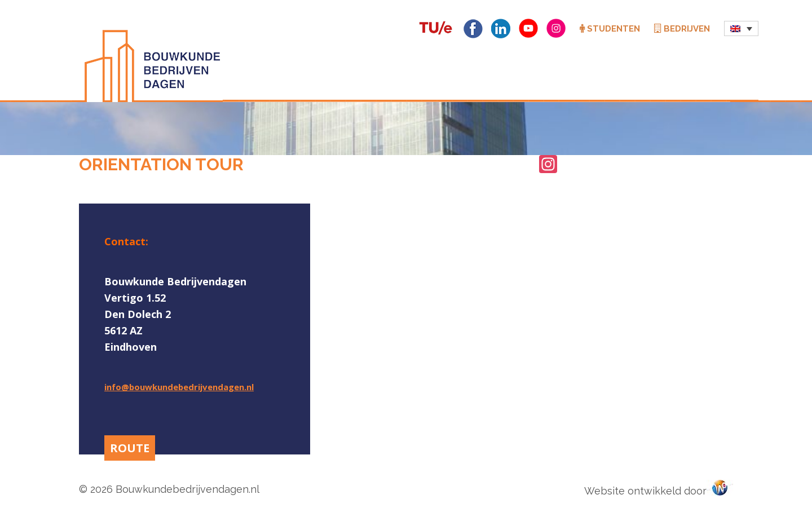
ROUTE (130, 448)
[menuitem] (741, 28)
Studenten (610, 29)
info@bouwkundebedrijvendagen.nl (179, 387)
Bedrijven (682, 29)
